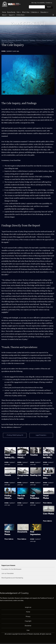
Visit (19, 12)
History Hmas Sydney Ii (45, 40)
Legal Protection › (41, 435)
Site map (34, 3)
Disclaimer (28, 626)
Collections (35, 12)
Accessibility (41, 3)
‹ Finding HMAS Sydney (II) (15, 435)
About (5, 15)
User (28, 630)
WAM (12, 40)
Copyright (28, 621)
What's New (26, 12)
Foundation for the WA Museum (11, 569)
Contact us (49, 3)
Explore (26, 40)
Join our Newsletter (8, 574)
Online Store (20, 15)
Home (4, 12)
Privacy (28, 617)
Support (12, 15)
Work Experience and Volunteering (12, 578)
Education (44, 12)
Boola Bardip (11, 12)
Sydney (32, 40)
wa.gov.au (28, 607)
